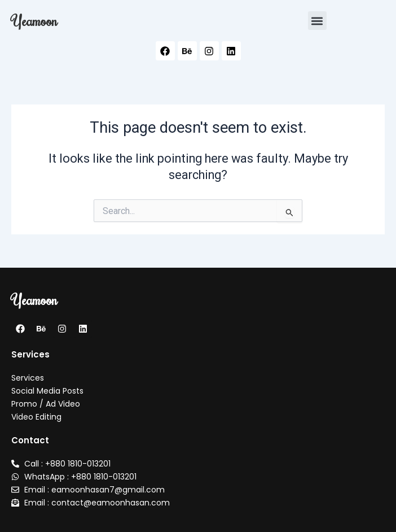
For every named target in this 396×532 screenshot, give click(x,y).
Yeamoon (34, 20)
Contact (30, 440)
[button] (317, 21)
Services (30, 354)
